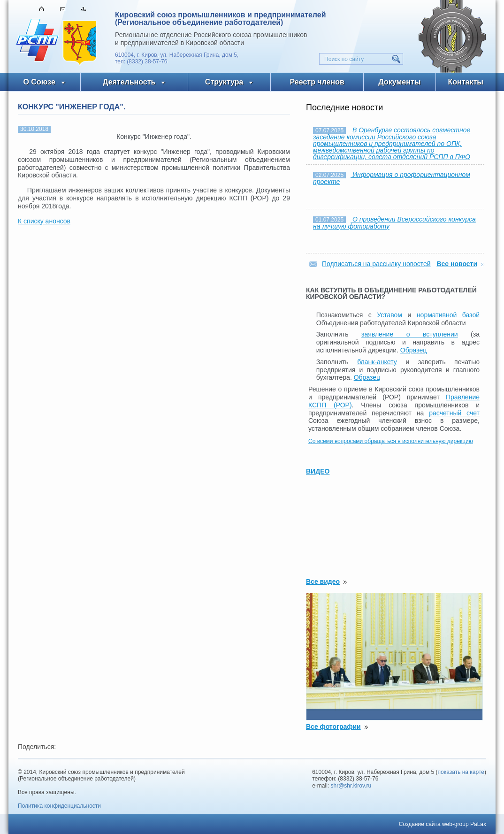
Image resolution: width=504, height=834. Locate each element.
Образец (413, 350)
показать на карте (461, 772)
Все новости (457, 264)
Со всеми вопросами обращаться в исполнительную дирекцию (391, 441)
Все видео (323, 582)
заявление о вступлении (410, 334)
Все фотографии (333, 727)
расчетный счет (454, 413)
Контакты (466, 82)
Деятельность (129, 82)
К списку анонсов (44, 221)
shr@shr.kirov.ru (351, 786)
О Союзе (39, 82)
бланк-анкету (377, 362)
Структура (224, 82)
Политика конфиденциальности (59, 806)
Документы (399, 82)
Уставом (389, 315)
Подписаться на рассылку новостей (376, 264)
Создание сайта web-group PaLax (443, 824)
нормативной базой (448, 315)
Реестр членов (317, 82)
